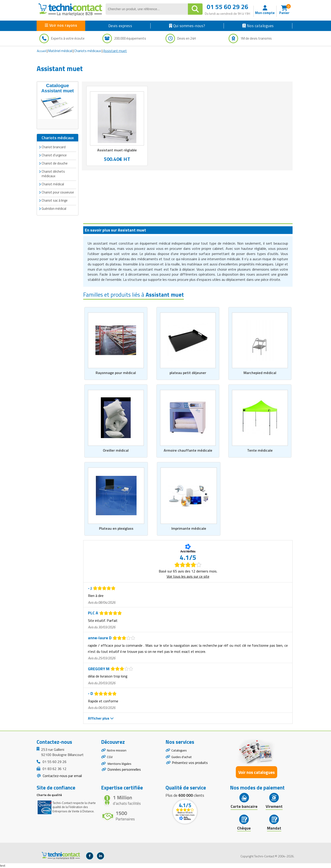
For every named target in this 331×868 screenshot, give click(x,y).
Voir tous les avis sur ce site (188, 576)
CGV (110, 759)
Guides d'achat (182, 759)
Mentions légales (120, 767)
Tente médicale (260, 450)
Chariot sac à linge (55, 200)
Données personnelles (124, 773)
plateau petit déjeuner (188, 372)
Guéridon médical (54, 208)
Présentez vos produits (190, 765)
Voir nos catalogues (257, 772)
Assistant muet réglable (117, 150)
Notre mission (118, 751)
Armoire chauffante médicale (188, 450)
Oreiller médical (116, 450)
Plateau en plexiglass (116, 529)
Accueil (41, 51)
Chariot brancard (54, 147)
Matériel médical (60, 51)
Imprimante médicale (189, 529)
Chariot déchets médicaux (53, 173)
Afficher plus (101, 718)
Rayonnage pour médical (116, 372)
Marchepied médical (260, 372)
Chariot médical (53, 184)
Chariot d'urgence (54, 155)
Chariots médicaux (88, 51)
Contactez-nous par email (62, 776)
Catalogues (180, 751)
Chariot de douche (55, 163)
